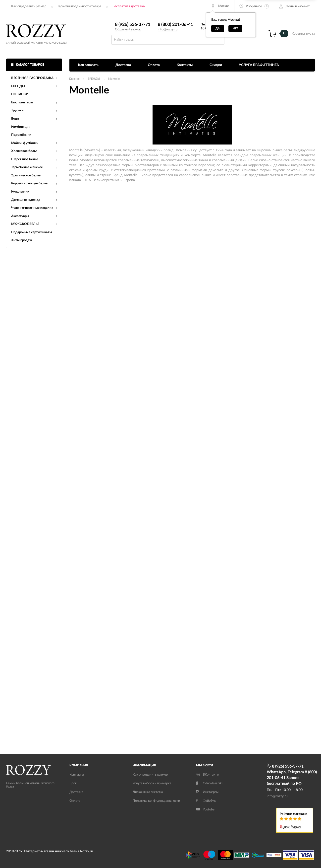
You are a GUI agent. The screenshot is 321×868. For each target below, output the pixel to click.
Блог (73, 783)
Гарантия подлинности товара (79, 6)
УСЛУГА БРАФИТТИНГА (259, 65)
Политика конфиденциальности (156, 801)
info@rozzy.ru (168, 30)
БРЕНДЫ (94, 79)
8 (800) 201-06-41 (175, 25)
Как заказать (88, 65)
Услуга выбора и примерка (152, 783)
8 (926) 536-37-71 (133, 25)
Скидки (216, 65)
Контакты (185, 65)
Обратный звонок (128, 30)
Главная (74, 79)
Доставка (123, 65)
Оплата (154, 65)
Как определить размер (29, 6)
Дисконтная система (148, 792)
